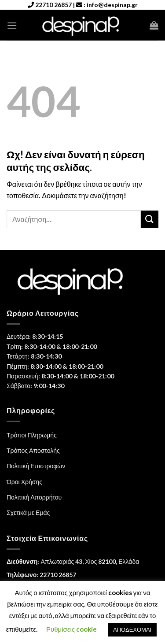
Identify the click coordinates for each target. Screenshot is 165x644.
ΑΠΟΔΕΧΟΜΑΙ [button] (132, 629)
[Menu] (12, 25)
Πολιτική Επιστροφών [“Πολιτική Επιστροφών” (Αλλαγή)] (36, 466)
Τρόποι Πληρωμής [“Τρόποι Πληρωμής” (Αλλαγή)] (32, 435)
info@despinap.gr (112, 5)
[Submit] (150, 219)
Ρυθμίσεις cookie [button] (71, 629)
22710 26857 (53, 5)
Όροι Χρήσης (24, 482)
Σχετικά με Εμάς (28, 513)
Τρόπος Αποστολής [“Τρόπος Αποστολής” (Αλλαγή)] (33, 450)
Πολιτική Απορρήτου (34, 497)
